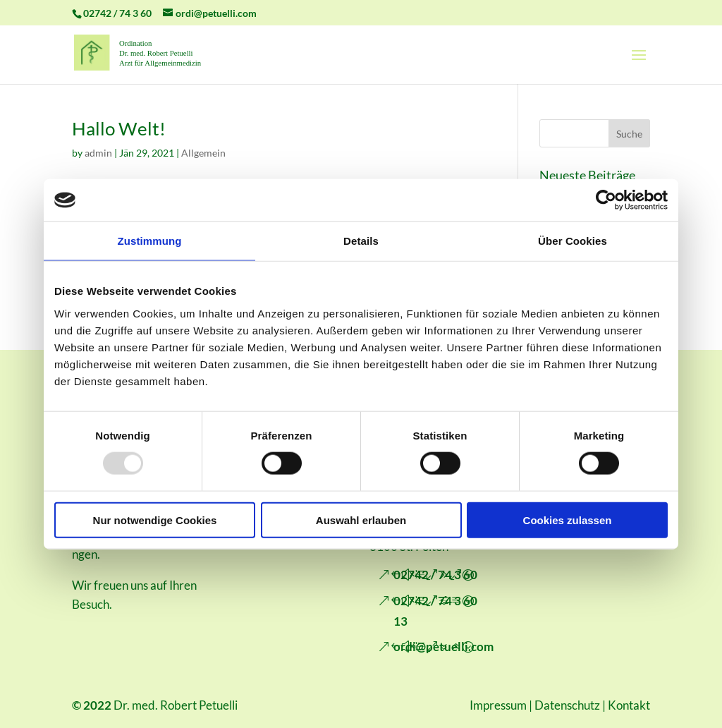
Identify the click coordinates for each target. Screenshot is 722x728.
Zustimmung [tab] (150, 241)
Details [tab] (361, 241)
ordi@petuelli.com (443, 647)
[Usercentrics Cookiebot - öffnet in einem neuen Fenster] (606, 200)
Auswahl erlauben (361, 520)
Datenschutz (567, 705)
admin (98, 153)
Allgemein (203, 153)
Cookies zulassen (568, 520)
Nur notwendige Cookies (155, 520)
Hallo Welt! (119, 128)
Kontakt (629, 705)
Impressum (498, 705)
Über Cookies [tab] (573, 241)
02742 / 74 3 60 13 (435, 611)
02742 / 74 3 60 (435, 575)
